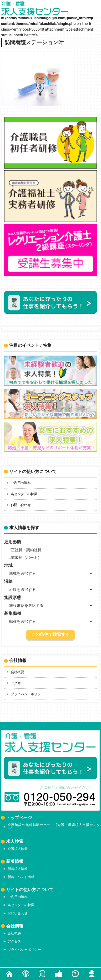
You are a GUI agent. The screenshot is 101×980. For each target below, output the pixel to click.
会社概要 (17, 672)
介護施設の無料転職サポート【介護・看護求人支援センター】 (54, 827)
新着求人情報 (18, 869)
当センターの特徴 (24, 494)
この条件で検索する (50, 634)
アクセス (17, 683)
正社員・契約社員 (25, 550)
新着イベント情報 (21, 877)
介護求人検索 (18, 849)
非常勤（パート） (25, 558)
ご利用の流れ (21, 483)
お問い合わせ (21, 505)
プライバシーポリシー (27, 694)
